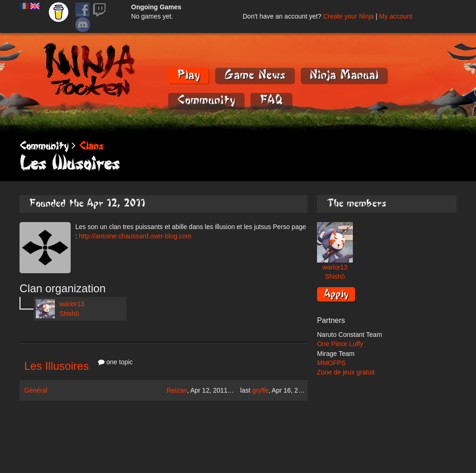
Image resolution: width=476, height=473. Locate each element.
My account (396, 16)
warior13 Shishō (60, 309)
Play (188, 75)
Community (206, 100)
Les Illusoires (56, 366)
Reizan (177, 390)
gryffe (261, 390)
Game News (255, 75)
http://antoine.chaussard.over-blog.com (135, 236)
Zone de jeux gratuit (346, 372)
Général (36, 390)
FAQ (271, 100)
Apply (336, 294)
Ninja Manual (344, 75)
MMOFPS (331, 363)
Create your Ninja (348, 16)
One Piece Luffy (340, 344)
